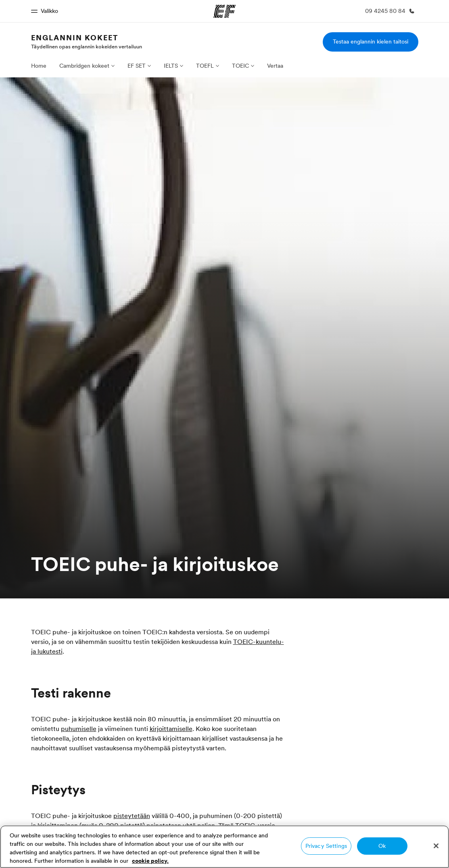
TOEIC (240, 66)
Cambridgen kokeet (84, 66)
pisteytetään (132, 816)
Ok (382, 846)
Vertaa (275, 66)
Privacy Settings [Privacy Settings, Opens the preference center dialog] (326, 846)
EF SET (137, 66)
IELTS (171, 66)
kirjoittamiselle (171, 729)
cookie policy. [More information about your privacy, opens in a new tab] (150, 861)
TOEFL (205, 66)
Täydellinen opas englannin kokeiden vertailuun (87, 46)
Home (39, 66)
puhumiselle (79, 729)
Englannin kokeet (75, 38)
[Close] (436, 846)
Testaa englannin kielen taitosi (371, 42)
